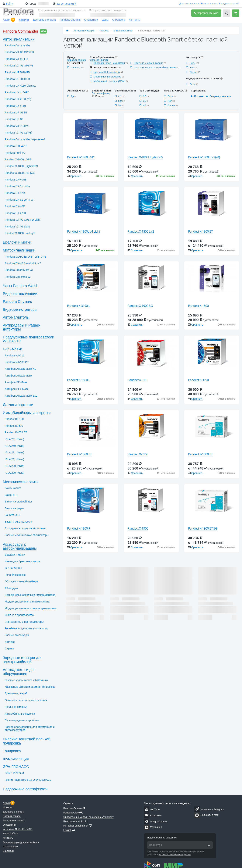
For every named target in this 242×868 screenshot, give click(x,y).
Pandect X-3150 (138, 454)
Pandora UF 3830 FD (17, 79)
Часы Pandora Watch (21, 286)
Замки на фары (14, 508)
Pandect (104, 31)
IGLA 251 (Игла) (14, 439)
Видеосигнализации (20, 294)
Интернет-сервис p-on (76, 826)
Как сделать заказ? (229, 4)
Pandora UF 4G (14, 119)
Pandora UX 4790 (15, 213)
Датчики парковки (18, 405)
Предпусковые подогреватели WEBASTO (29, 339)
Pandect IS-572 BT (16, 432)
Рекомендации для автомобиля (21, 842)
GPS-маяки (12, 349)
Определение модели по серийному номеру (88, 817)
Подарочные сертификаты (26, 789)
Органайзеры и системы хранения (26, 700)
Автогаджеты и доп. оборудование (20, 672)
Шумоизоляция (16, 759)
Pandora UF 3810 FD (17, 72)
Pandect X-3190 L (78, 306)
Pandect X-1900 (138, 528)
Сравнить (76, 176)
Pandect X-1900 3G (140, 306)
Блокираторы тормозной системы (25, 528)
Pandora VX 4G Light (17, 227)
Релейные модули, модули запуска (26, 628)
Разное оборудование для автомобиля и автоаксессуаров (30, 728)
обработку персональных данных (175, 855)
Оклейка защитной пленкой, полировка (27, 741)
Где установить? (66, 4)
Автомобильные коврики (20, 714)
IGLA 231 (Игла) (14, 459)
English (67, 830)
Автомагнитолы (16, 317)
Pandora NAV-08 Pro (17, 362)
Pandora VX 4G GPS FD (19, 52)
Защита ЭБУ (12, 515)
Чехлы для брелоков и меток (22, 561)
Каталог (24, 20)
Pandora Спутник (17, 302)
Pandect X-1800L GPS (81, 157)
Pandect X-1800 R (79, 528)
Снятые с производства (19, 615)
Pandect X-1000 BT (80, 454)
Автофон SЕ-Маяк (16, 382)
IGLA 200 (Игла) (14, 473)
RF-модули (11, 588)
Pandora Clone (72, 813)
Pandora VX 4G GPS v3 (19, 66)
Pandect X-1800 (198, 306)
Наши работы (11, 833)
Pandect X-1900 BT (201, 454)
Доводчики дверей (16, 693)
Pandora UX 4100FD (17, 92)
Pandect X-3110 (138, 380)
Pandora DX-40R (15, 206)
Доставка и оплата (189, 4)
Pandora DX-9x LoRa (17, 186)
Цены (105, 20)
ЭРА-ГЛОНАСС (16, 767)
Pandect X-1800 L (78, 380)
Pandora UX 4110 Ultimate (21, 86)
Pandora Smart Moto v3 (19, 270)
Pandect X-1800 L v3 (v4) (204, 157)
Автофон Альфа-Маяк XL (20, 369)
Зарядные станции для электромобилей (23, 660)
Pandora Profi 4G (15, 153)
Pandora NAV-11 (15, 355)
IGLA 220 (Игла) (14, 466)
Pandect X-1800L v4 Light (84, 231)
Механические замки (21, 482)
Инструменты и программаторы (24, 622)
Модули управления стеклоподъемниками (31, 608)
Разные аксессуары (17, 635)
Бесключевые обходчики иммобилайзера (30, 595)
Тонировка (12, 751)
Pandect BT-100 (14, 419)
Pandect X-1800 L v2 (141, 231)
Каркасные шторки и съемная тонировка (30, 687)
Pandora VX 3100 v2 (17, 126)
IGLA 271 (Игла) (14, 452)
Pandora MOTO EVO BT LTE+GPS (26, 257)
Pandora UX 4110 (15, 106)
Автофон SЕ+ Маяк (17, 389)
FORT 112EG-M (14, 773)
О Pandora (119, 20)
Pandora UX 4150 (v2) (18, 99)
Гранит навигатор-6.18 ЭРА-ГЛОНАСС (28, 780)
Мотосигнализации (19, 250)
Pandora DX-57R (15, 193)
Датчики (10, 642)
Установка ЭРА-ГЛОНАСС (18, 829)
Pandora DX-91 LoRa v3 (19, 200)
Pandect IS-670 (14, 426)
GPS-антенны (13, 568)
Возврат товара (209, 4)
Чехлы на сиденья (16, 707)
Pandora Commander (21, 31)
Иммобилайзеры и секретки (27, 413)
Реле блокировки (15, 575)
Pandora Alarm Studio (75, 821)
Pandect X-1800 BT (201, 231)
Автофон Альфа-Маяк (18, 376)
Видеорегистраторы (20, 309)
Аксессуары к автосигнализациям (20, 546)
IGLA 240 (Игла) (14, 446)
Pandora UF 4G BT (16, 113)
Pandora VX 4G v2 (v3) (18, 133)
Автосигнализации (84, 31)
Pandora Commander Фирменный (25, 139)
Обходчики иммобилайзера (22, 581)
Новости (8, 807)
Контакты (135, 20)
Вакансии (8, 851)
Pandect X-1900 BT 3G (203, 528)
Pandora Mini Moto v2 (18, 277)
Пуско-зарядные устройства (22, 720)
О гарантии (91, 20)
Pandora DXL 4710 (16, 146)
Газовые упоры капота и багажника (26, 680)
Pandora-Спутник (70, 20)
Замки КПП (12, 495)
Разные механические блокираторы (27, 535)
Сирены (10, 648)
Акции (7, 20)
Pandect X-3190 (198, 380)
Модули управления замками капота (27, 602)
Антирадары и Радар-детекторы (22, 327)
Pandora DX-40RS (16, 180)
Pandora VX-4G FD (16, 59)
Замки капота (13, 488)
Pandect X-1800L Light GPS (145, 157)
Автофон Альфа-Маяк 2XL (21, 396)
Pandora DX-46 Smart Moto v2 (23, 263)
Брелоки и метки (17, 242)
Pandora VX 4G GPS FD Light (22, 220)
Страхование (10, 847)
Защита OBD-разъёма (18, 522)
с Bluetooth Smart (123, 31)
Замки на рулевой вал (18, 502)
